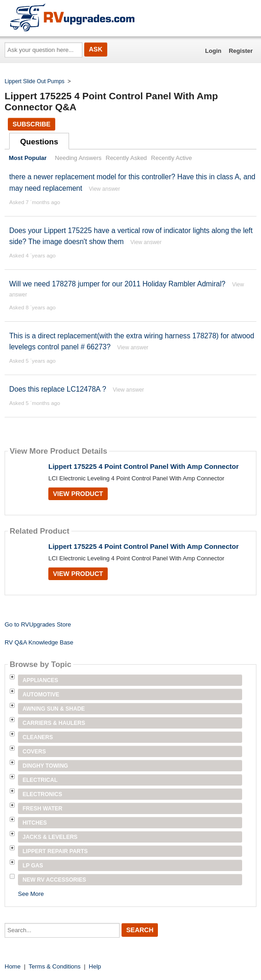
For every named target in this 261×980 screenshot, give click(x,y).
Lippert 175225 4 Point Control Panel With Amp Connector (144, 466)
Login (213, 51)
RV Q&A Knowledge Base (39, 642)
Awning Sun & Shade (54, 709)
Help (95, 966)
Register (241, 51)
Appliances (40, 680)
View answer (104, 189)
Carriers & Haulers (54, 723)
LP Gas (33, 866)
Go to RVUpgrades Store (38, 624)
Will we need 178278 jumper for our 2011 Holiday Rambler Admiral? (117, 284)
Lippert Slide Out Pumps (35, 81)
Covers (34, 752)
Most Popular (28, 158)
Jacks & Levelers (50, 837)
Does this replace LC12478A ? (58, 389)
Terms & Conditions (55, 966)
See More (31, 894)
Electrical (40, 780)
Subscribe (31, 124)
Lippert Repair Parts (55, 851)
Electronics (42, 794)
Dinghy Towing (45, 766)
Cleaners (38, 737)
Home (13, 966)
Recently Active (171, 158)
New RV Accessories (54, 880)
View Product (78, 494)
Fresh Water (42, 809)
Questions (39, 142)
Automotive (41, 695)
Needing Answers (78, 158)
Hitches (35, 823)
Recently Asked (127, 158)
